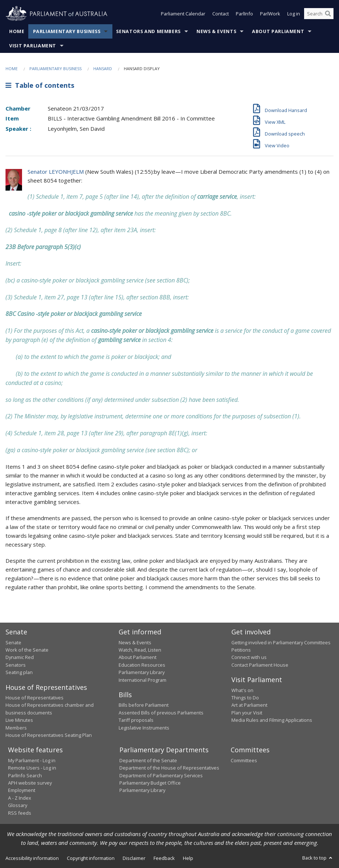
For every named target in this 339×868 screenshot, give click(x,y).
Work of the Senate (27, 650)
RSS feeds (20, 813)
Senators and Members (148, 31)
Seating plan (19, 672)
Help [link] (188, 858)
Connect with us (249, 657)
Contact (221, 14)
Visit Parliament (33, 46)
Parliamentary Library (142, 672)
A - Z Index (20, 798)
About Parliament (278, 31)
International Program (143, 680)
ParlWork (270, 14)
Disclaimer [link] (134, 858)
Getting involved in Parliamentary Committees (281, 642)
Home (17, 31)
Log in (294, 14)
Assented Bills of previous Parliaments (161, 713)
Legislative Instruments (144, 728)
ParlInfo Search (25, 775)
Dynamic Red (20, 657)
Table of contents (40, 85)
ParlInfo (244, 14)
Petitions (241, 650)
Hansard (103, 69)
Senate (13, 642)
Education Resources (142, 665)
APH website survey (30, 783)
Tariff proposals (136, 720)
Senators (16, 665)
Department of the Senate (148, 760)
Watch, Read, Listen (140, 650)
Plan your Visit (247, 713)
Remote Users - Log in (32, 768)
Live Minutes (19, 720)
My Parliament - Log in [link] (32, 760)
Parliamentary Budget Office (150, 783)
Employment (22, 790)
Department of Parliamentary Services (161, 775)
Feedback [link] (164, 858)
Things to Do (245, 698)
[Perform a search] (328, 14)
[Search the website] (319, 14)
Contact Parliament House (260, 665)
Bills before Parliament (144, 705)
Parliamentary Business (67, 31)
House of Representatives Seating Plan (49, 735)
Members (16, 728)
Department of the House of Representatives (169, 768)
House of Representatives (35, 698)
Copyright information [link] (91, 858)
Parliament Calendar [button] (183, 14)
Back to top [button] (318, 858)
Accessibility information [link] (32, 858)
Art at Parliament (249, 705)
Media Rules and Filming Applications (272, 720)
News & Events (216, 31)
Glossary (18, 805)
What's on (242, 690)
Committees (244, 760)
